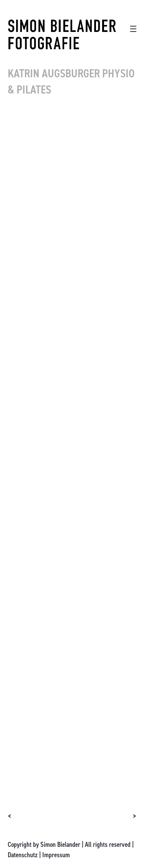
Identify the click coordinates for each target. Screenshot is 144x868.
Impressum (56, 855)
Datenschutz (23, 855)
